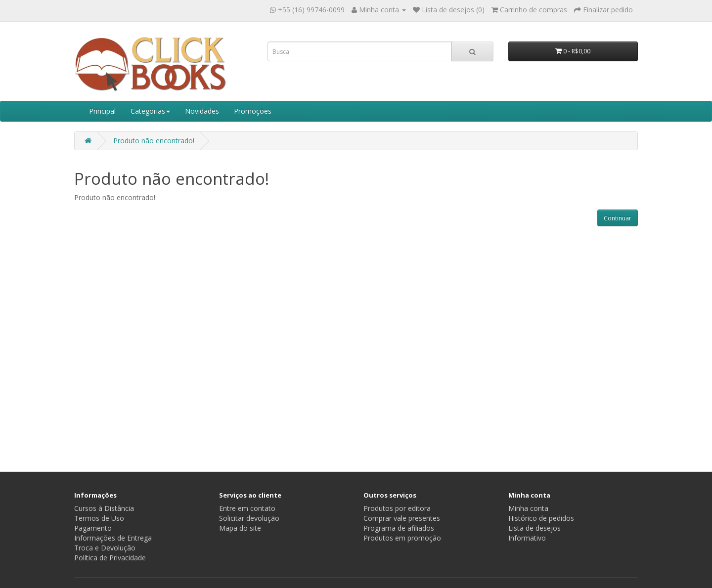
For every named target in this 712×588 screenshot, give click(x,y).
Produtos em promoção (402, 538)
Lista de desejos (534, 528)
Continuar (618, 218)
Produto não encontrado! (154, 141)
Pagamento (93, 528)
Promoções (253, 111)
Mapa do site (240, 528)
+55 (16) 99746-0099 (311, 10)
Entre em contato (247, 508)
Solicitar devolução (249, 518)
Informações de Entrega (113, 538)
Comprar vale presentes (402, 518)
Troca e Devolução (105, 548)
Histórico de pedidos (541, 518)
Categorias (150, 111)
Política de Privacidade (110, 558)
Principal (102, 111)
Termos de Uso (99, 518)
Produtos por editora (397, 508)
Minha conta (528, 508)
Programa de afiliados (399, 528)
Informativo (527, 538)
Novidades (202, 111)
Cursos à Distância (104, 508)
